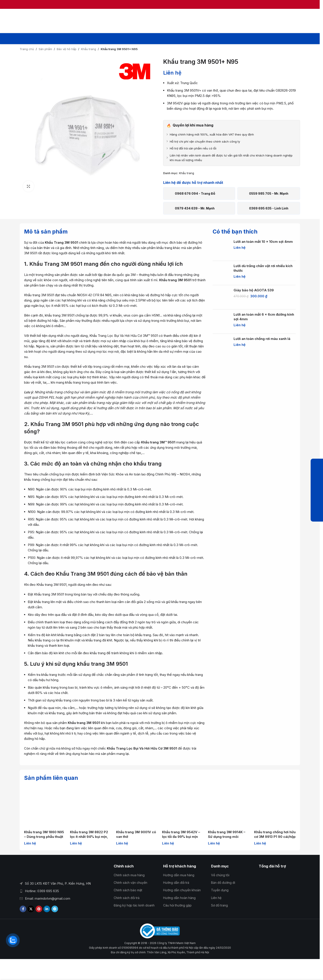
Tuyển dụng (220, 890)
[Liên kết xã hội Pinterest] (39, 909)
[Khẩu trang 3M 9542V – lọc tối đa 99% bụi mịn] (183, 807)
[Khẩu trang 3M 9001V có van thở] (137, 807)
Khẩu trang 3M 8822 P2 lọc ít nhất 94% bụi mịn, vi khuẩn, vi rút (89, 837)
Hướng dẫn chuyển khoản (182, 890)
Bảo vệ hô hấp (67, 49)
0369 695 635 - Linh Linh (269, 208)
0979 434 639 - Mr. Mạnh (195, 208)
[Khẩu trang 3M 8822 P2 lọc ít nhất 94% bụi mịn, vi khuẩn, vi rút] (91, 807)
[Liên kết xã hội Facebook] (23, 909)
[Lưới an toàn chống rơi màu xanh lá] (221, 346)
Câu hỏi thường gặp (177, 905)
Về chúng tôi (220, 875)
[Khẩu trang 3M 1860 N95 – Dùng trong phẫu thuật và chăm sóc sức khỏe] (45, 807)
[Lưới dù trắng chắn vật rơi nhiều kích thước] (221, 273)
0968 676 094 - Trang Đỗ (195, 193)
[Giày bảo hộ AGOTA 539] (221, 297)
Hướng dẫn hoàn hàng (179, 898)
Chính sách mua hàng (129, 875)
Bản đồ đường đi (223, 883)
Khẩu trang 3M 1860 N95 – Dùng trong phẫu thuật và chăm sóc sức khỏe (44, 837)
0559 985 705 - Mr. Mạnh (269, 193)
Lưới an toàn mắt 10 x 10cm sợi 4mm (263, 242)
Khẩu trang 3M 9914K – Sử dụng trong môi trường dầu (227, 837)
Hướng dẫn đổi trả (176, 883)
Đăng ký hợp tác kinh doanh (134, 905)
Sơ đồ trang (219, 905)
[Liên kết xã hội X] (31, 909)
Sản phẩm (45, 49)
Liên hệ (216, 898)
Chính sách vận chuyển (130, 883)
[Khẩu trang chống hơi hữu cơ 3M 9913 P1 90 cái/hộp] (275, 807)
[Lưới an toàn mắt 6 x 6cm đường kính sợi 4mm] (221, 322)
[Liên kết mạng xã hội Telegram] (55, 909)
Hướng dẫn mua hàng (179, 875)
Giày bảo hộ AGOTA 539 (254, 290)
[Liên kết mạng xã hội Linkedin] (47, 909)
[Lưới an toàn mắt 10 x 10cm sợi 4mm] (221, 249)
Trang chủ (27, 49)
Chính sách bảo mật (128, 890)
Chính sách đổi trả (127, 898)
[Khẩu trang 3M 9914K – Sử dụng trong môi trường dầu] (229, 807)
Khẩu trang (89, 49)
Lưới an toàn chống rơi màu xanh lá (262, 339)
